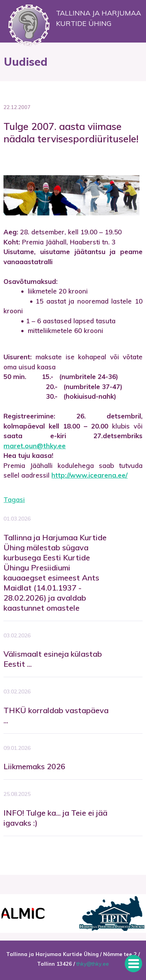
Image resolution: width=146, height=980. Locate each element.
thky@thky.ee (93, 964)
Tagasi (14, 499)
